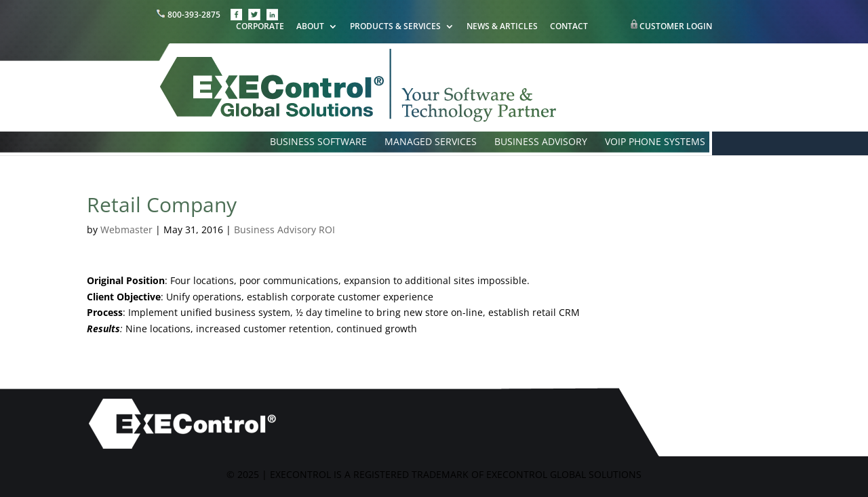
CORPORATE (260, 27)
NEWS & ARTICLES (502, 27)
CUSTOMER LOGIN (676, 26)
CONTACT (569, 27)
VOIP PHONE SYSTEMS (655, 142)
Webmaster (126, 230)
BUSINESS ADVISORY (541, 142)
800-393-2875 (189, 15)
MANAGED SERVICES (431, 142)
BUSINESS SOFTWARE (318, 142)
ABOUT (310, 27)
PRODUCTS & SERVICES (395, 27)
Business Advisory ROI (284, 230)
